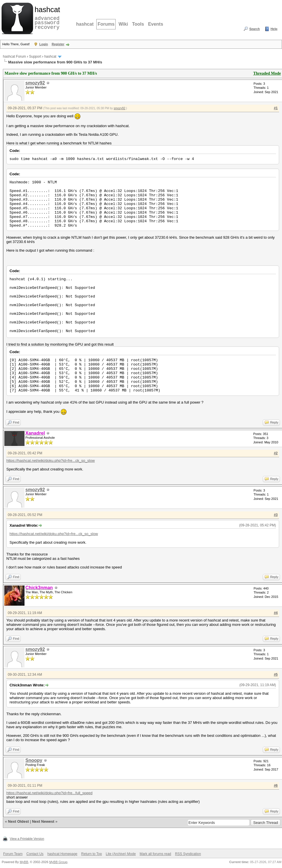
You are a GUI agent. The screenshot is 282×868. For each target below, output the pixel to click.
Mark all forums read (155, 854)
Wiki (123, 24)
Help (274, 29)
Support (35, 57)
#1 (276, 108)
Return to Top (92, 854)
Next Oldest (18, 821)
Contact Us (35, 854)
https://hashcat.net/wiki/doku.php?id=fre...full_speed (49, 793)
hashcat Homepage (62, 854)
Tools (138, 24)
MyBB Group (58, 862)
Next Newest (43, 821)
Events (155, 24)
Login (44, 44)
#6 (276, 786)
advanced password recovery (46, 18)
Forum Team (13, 854)
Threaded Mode (267, 73)
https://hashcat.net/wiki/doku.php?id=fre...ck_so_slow (51, 461)
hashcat (85, 24)
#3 (276, 515)
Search (254, 29)
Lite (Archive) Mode (121, 854)
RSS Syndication (188, 854)
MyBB (24, 862)
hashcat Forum (14, 57)
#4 (276, 613)
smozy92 (35, 83)
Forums (106, 24)
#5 (276, 675)
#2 (276, 453)
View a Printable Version (27, 839)
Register (58, 44)
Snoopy (34, 760)
